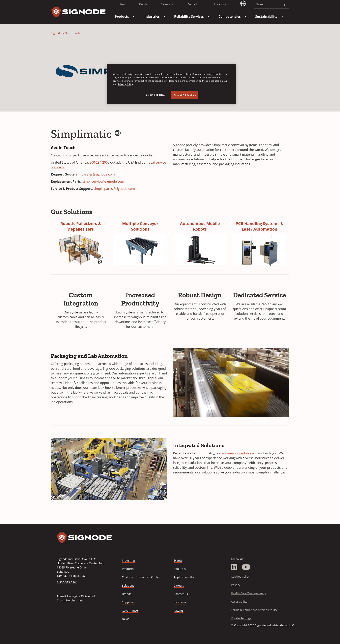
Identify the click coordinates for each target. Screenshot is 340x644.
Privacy (236, 585)
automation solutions (238, 453)
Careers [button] (165, 4)
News (122, 4)
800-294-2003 (99, 162)
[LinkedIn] (234, 567)
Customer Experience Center (141, 577)
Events (143, 4)
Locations (220, 4)
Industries (129, 560)
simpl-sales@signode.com (95, 174)
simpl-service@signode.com (103, 181)
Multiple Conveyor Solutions (140, 226)
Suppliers (128, 602)
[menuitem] (122, 16)
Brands (127, 594)
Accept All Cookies (185, 95)
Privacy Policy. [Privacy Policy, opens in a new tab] (126, 84)
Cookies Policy (240, 577)
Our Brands (72, 33)
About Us (180, 569)
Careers (179, 586)
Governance (130, 611)
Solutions (128, 585)
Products (128, 569)
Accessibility (239, 602)
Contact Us (194, 4)
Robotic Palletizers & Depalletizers (81, 226)
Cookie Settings (241, 618)
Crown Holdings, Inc (70, 600)
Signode (56, 33)
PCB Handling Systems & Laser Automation (259, 226)
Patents (179, 611)
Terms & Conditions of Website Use (254, 610)
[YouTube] (246, 567)
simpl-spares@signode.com (114, 189)
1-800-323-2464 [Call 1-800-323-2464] (67, 582)
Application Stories (186, 577)
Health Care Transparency (248, 593)
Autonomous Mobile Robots (200, 226)
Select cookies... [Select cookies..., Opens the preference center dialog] (156, 95)
